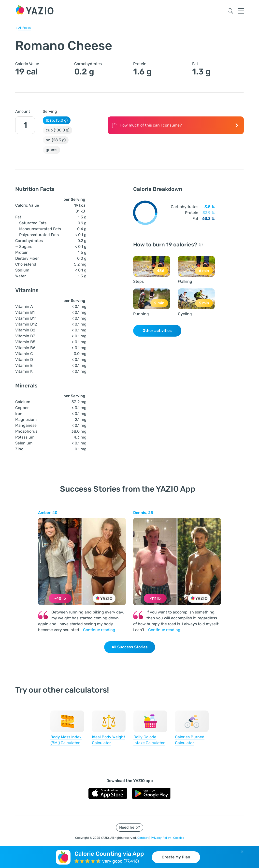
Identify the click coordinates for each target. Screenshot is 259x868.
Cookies (179, 838)
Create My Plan (176, 857)
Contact (143, 838)
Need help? (130, 827)
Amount (23, 111)
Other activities (157, 331)
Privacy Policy (161, 838)
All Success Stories (130, 647)
